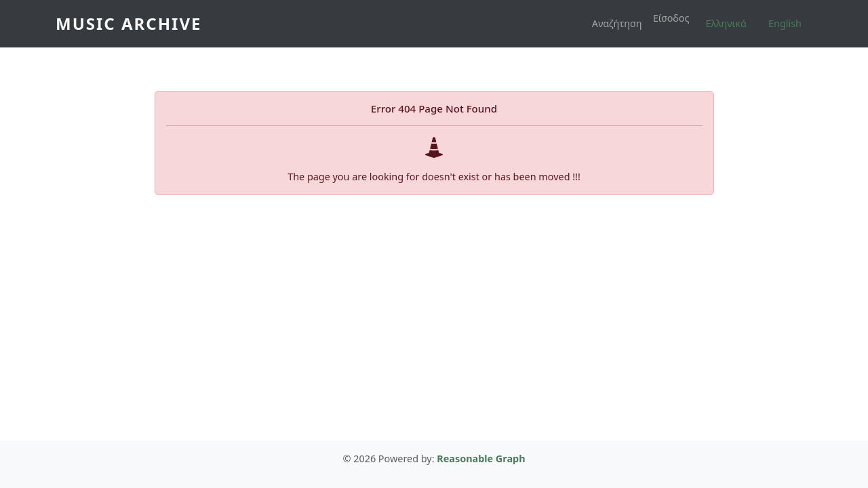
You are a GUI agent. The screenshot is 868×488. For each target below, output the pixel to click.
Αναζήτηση (617, 23)
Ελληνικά (726, 23)
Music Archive (129, 23)
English (785, 23)
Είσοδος (671, 18)
